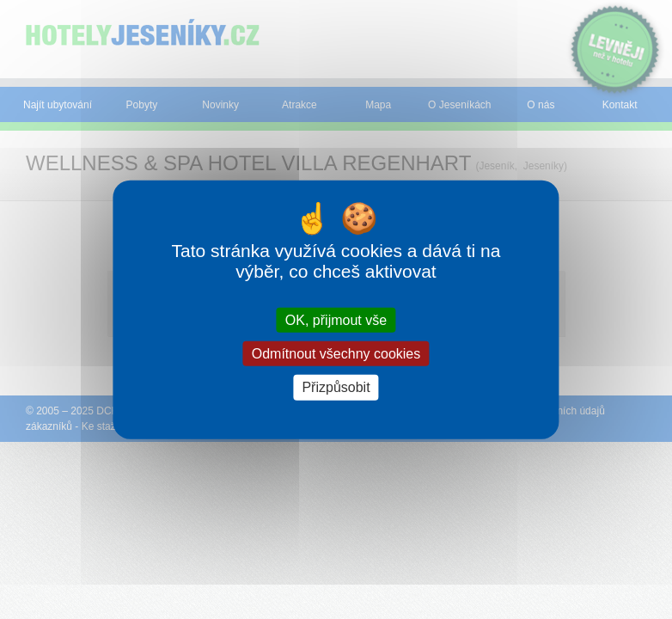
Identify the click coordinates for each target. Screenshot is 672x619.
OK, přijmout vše (336, 320)
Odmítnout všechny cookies (336, 354)
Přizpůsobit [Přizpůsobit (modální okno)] (336, 387)
